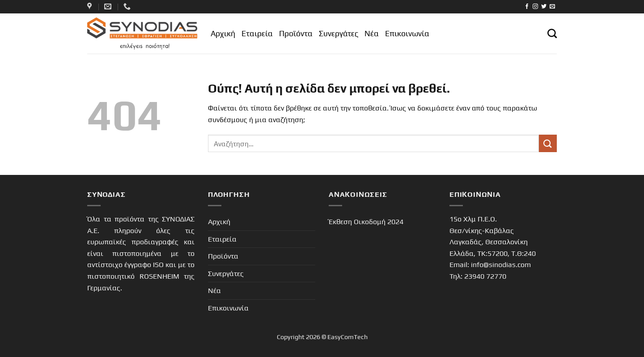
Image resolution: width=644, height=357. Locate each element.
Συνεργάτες (339, 34)
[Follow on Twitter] (544, 7)
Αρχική (223, 34)
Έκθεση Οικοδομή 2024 (366, 222)
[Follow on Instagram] (535, 7)
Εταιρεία (257, 34)
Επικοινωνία (407, 34)
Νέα (372, 34)
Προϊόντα (296, 34)
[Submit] (548, 143)
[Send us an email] (552, 7)
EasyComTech (347, 337)
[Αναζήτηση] (552, 33)
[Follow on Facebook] (527, 7)
